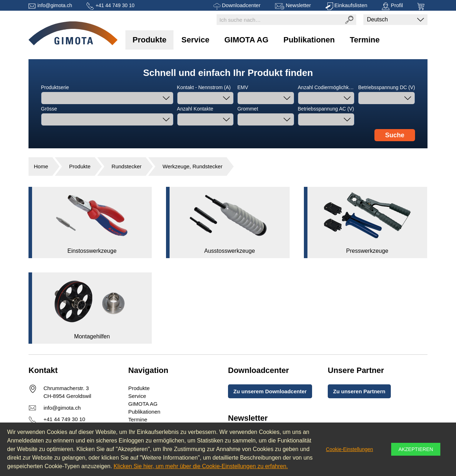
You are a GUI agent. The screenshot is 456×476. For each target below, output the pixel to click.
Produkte (149, 40)
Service (195, 40)
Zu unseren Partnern (359, 391)
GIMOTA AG (247, 40)
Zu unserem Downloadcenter (270, 391)
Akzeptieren (416, 449)
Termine (365, 40)
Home (41, 166)
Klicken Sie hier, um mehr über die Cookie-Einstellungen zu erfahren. (201, 466)
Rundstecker (126, 166)
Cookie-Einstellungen (349, 449)
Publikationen (309, 40)
